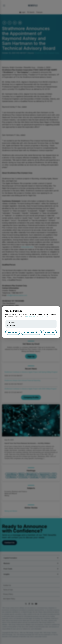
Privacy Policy (31, 317)
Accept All (13, 332)
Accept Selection (31, 332)
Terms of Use (45, 317)
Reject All (50, 332)
